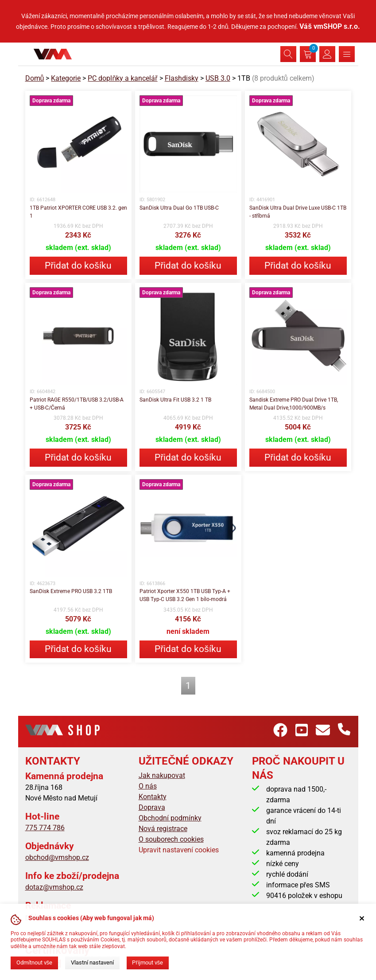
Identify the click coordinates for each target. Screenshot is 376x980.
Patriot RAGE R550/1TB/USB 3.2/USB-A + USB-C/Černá (77, 404)
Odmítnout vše (34, 962)
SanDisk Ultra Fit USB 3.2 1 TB (175, 400)
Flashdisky (182, 78)
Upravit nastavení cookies (179, 850)
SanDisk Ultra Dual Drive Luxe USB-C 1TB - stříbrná (298, 212)
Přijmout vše (147, 962)
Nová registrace (163, 829)
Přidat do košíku (78, 265)
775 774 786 (45, 828)
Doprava (152, 807)
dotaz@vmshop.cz (54, 887)
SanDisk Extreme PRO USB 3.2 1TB (71, 591)
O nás (148, 786)
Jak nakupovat (162, 775)
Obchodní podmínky (170, 818)
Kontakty (153, 797)
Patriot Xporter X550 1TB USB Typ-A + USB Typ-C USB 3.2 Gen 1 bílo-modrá (185, 595)
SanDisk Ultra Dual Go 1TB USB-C (179, 208)
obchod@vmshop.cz (57, 857)
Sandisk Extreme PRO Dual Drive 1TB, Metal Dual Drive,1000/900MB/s (294, 404)
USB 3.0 (218, 78)
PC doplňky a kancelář (122, 78)
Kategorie (66, 78)
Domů (35, 78)
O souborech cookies (171, 839)
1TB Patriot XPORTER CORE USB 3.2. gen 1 (78, 212)
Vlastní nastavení (92, 962)
